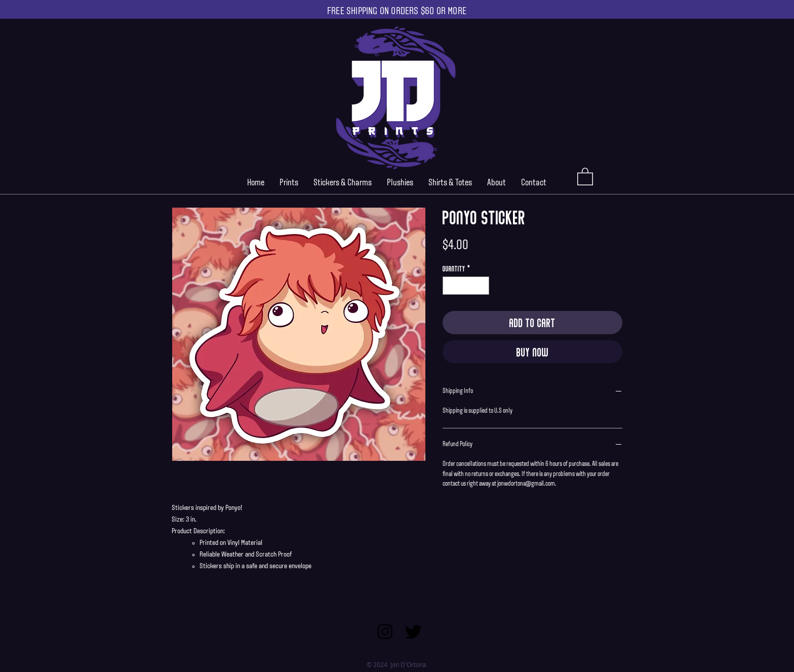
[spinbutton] (466, 286)
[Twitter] (413, 631)
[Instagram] (385, 631)
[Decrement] (450, 286)
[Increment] (482, 286)
